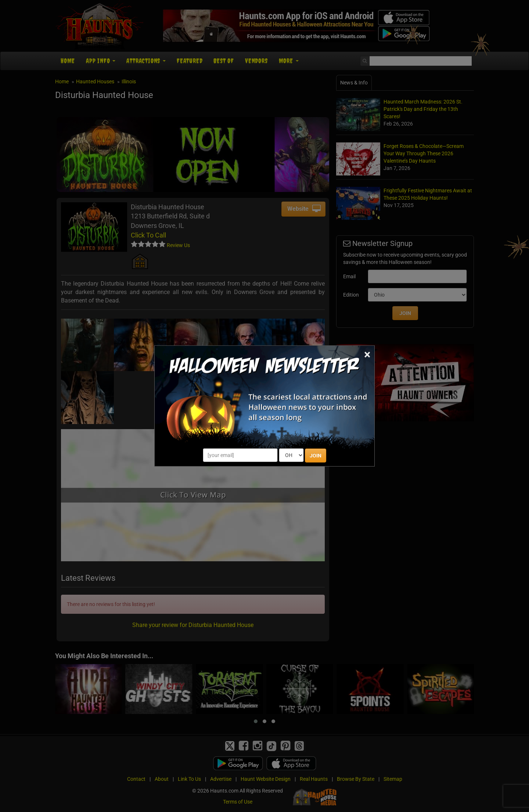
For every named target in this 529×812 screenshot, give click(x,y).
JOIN (316, 456)
